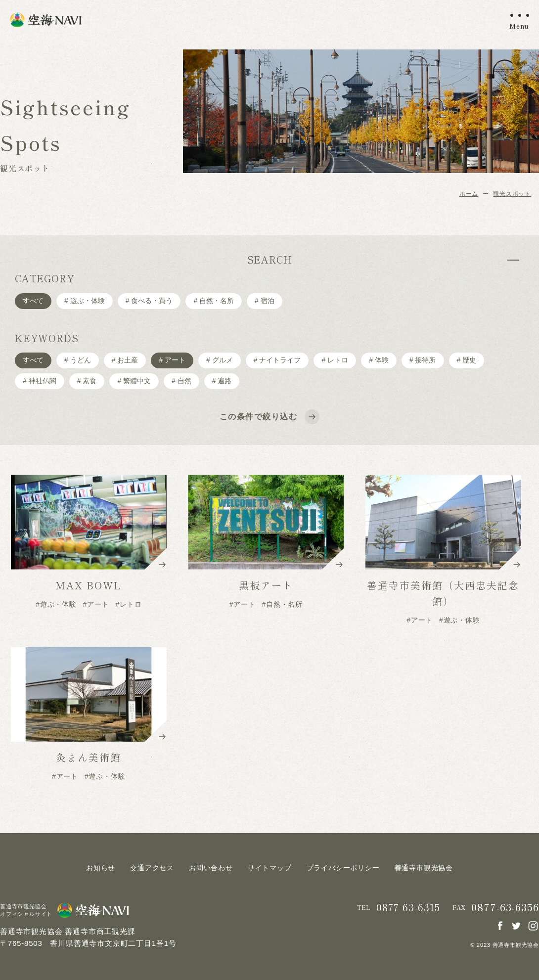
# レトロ (335, 360)
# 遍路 (222, 381)
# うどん (78, 360)
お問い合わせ (211, 868)
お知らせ (101, 868)
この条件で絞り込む (268, 417)
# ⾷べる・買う (149, 301)
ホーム (469, 194)
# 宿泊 (265, 301)
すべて (33, 301)
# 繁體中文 (134, 381)
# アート (172, 360)
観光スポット (512, 194)
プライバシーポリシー (343, 868)
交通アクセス (152, 868)
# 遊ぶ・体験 (85, 301)
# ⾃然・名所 (214, 301)
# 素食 (87, 381)
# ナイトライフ (277, 360)
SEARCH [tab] (270, 260)
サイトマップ (270, 868)
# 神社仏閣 (40, 381)
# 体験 (379, 360)
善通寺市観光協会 (424, 868)
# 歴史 (467, 360)
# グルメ (220, 360)
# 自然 (181, 381)
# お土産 (125, 360)
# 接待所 (423, 360)
